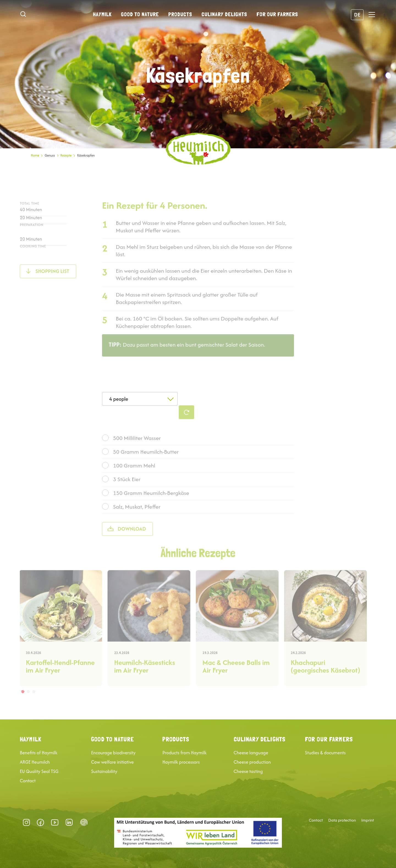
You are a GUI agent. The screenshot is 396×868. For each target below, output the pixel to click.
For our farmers (277, 14)
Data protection (342, 820)
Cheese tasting (248, 771)
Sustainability (104, 771)
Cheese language (251, 753)
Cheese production (252, 762)
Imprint (368, 820)
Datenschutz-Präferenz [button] (84, 822)
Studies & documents (325, 753)
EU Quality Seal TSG (39, 771)
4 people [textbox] (119, 399)
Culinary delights (224, 14)
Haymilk (102, 14)
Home (35, 155)
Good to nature (140, 14)
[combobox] (140, 399)
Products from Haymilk (184, 753)
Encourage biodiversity (113, 753)
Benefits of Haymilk (39, 753)
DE (357, 14)
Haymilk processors (181, 762)
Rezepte (66, 155)
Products (180, 14)
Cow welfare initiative (112, 762)
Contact (28, 781)
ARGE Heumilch (35, 762)
